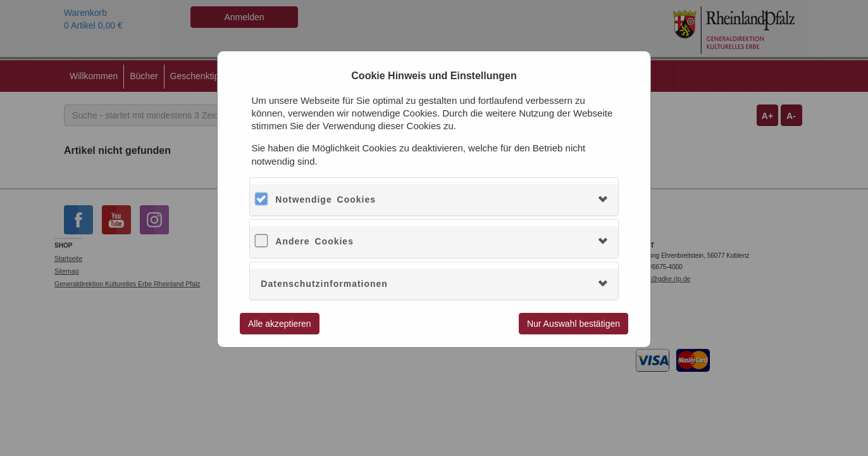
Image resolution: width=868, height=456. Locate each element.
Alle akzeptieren (280, 324)
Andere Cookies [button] (314, 241)
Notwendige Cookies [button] (325, 199)
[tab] (434, 200)
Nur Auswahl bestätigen (573, 324)
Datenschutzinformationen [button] (324, 284)
